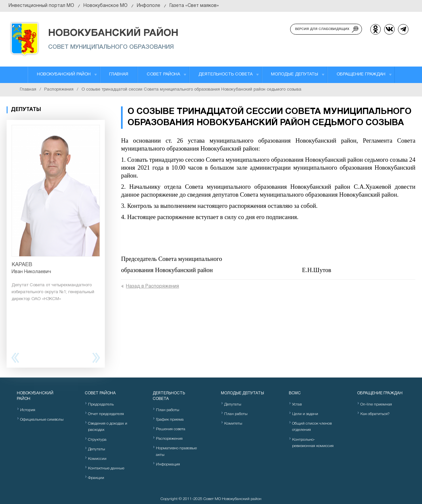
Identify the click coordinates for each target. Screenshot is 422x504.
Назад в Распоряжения (152, 286)
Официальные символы (42, 420)
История (28, 410)
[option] (56, 214)
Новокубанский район (64, 74)
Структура (97, 440)
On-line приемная (376, 404)
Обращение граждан (361, 74)
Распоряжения (59, 90)
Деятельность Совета (226, 74)
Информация (168, 464)
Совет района (163, 74)
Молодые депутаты (295, 74)
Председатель (101, 404)
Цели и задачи (305, 414)
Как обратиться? (375, 414)
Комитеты (233, 423)
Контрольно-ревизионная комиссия (313, 443)
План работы (168, 410)
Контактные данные (106, 468)
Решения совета (171, 429)
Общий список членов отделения (312, 427)
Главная (119, 74)
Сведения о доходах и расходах (108, 427)
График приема (170, 420)
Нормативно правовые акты (176, 451)
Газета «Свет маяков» (194, 6)
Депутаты (97, 449)
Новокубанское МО (105, 6)
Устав (297, 404)
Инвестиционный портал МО (41, 6)
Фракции (96, 478)
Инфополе (149, 6)
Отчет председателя (106, 414)
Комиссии (97, 459)
